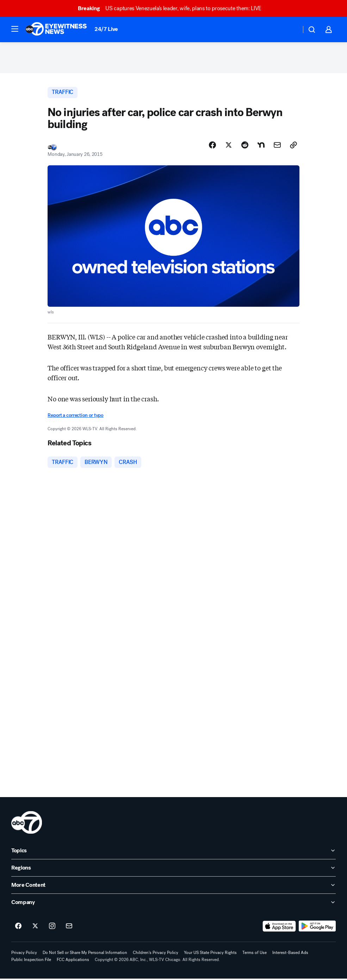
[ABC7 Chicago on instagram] (52, 928)
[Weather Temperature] (290, 30)
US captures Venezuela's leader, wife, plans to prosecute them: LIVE (173, 8)
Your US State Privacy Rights (210, 954)
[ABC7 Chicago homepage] (56, 30)
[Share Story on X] (229, 146)
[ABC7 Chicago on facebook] (18, 928)
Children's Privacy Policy (156, 954)
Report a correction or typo (75, 416)
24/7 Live (106, 29)
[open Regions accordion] (173, 869)
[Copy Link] (293, 146)
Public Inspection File (31, 961)
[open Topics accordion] (173, 852)
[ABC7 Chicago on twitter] (35, 928)
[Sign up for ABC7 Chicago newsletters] (69, 928)
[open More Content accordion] (173, 886)
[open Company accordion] (173, 904)
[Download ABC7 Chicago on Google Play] (317, 928)
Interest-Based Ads (290, 954)
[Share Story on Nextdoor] (261, 146)
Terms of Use (255, 954)
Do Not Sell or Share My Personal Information (85, 954)
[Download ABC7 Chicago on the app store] (279, 928)
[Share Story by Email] (277, 146)
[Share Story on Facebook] (212, 146)
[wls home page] (27, 824)
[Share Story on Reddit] (245, 146)
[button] (15, 29)
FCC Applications (73, 961)
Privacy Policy (24, 954)
